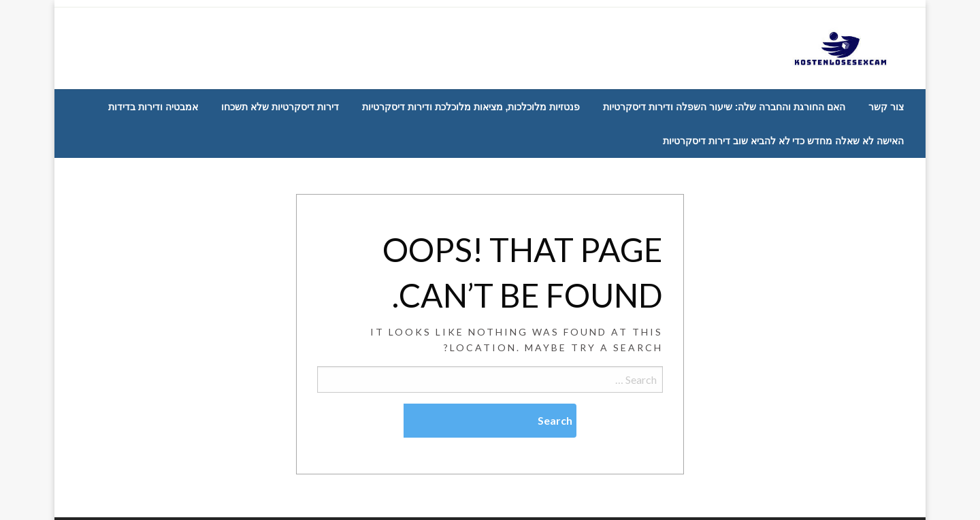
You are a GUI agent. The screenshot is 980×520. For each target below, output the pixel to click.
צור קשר (886, 107)
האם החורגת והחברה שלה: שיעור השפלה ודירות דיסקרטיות (724, 107)
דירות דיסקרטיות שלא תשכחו (280, 107)
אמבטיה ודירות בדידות (153, 107)
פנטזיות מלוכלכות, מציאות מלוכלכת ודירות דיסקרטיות (471, 107)
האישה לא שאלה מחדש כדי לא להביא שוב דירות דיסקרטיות (783, 141)
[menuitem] (886, 107)
